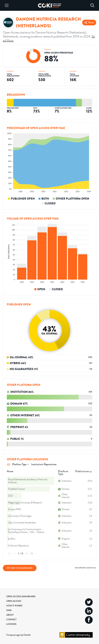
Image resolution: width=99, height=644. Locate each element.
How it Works (14, 606)
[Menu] (7, 5)
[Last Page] (32, 554)
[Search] (92, 5)
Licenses (11, 624)
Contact (11, 619)
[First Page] (9, 554)
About (10, 615)
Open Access (14, 601)
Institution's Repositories (44, 464)
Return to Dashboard (20, 568)
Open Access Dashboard (21, 596)
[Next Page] (27, 554)
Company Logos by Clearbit (18, 635)
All (8, 464)
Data (9, 610)
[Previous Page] (14, 554)
